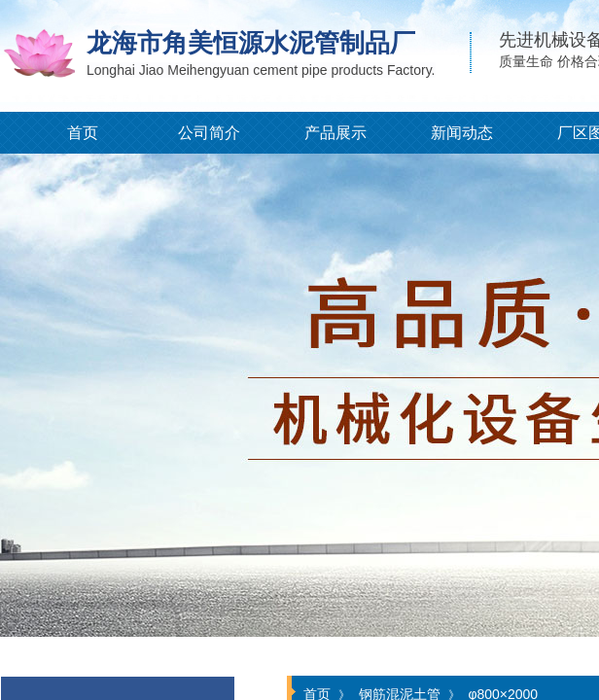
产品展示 (335, 133)
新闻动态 (462, 133)
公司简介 (209, 133)
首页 (83, 133)
